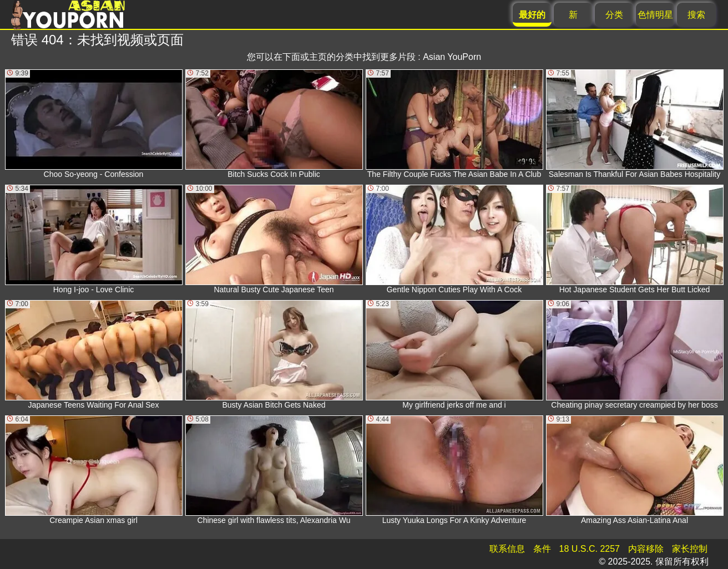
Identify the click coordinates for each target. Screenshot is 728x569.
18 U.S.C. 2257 (590, 549)
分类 (614, 15)
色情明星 (655, 15)
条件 (542, 549)
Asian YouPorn (452, 57)
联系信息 (507, 549)
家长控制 (690, 549)
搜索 (696, 15)
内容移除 (646, 549)
